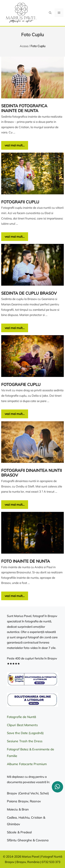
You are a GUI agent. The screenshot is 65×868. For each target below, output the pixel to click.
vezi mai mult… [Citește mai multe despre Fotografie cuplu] (15, 414)
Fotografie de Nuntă (22, 717)
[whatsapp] (57, 787)
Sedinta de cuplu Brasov (29, 293)
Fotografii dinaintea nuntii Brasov (32, 473)
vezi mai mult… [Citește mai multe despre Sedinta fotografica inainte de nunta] (15, 145)
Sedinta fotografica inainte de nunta (24, 108)
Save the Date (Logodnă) (25, 733)
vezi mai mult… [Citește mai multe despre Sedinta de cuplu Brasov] (15, 328)
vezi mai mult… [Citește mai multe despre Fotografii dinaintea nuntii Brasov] (15, 505)
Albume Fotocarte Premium (27, 764)
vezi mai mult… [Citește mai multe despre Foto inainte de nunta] (15, 596)
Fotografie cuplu (21, 384)
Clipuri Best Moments (22, 725)
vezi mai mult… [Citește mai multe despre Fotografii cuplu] (15, 237)
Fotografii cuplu (20, 202)
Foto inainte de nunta (26, 561)
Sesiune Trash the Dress (25, 741)
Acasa (24, 46)
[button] (50, 13)
